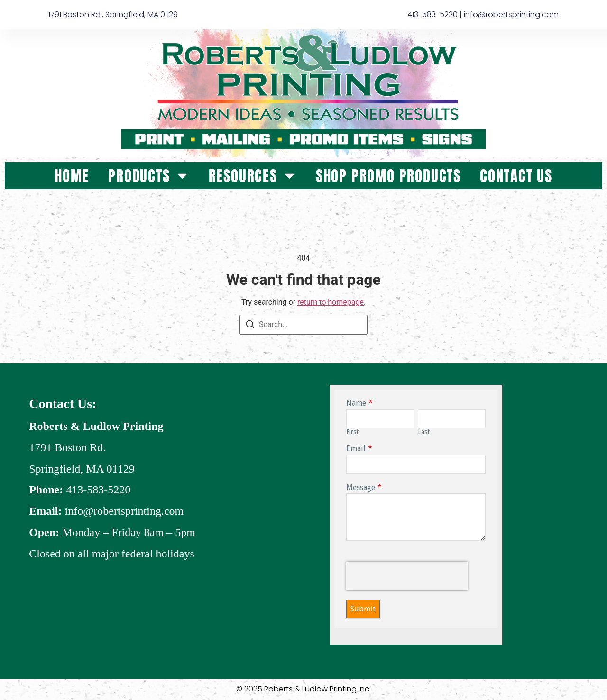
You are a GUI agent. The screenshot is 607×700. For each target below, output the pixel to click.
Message (361, 487)
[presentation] (407, 576)
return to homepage (331, 302)
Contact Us (516, 176)
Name (356, 403)
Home (72, 176)
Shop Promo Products (388, 176)
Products (149, 176)
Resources (253, 176)
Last (424, 432)
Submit (363, 609)
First (352, 432)
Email (356, 449)
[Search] (250, 326)
